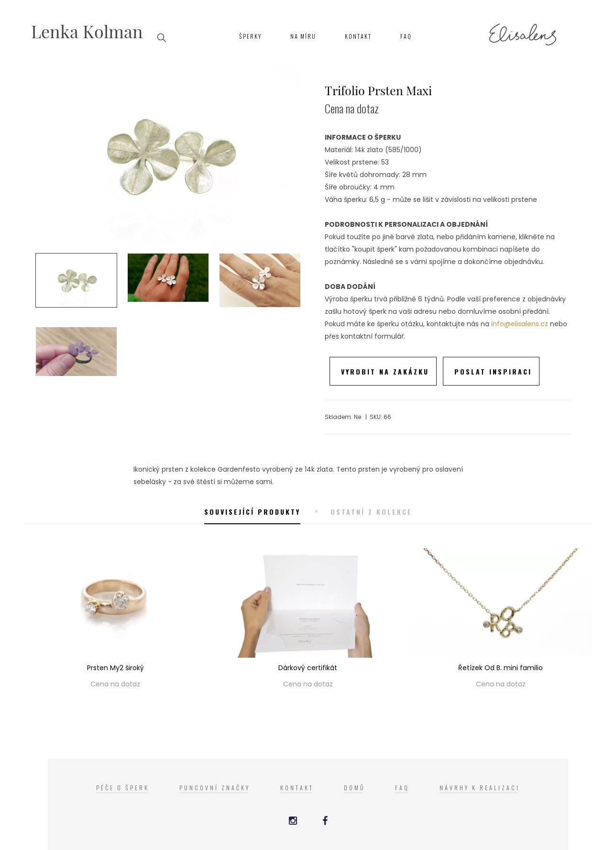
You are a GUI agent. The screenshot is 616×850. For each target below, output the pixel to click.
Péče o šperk (123, 788)
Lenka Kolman (87, 31)
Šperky (250, 36)
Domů (354, 788)
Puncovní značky (215, 788)
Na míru (303, 36)
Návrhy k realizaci (480, 788)
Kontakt (358, 36)
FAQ (406, 36)
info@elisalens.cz (520, 324)
